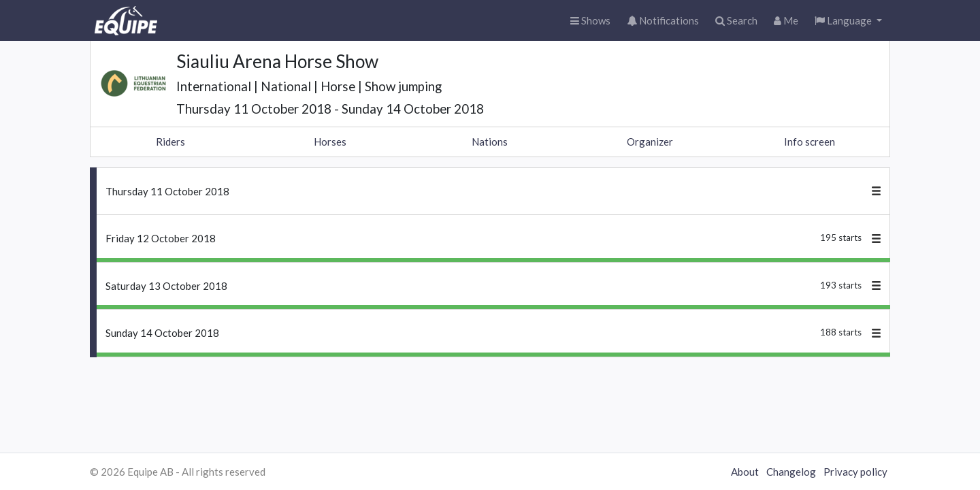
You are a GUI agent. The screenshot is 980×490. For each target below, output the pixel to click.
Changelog (791, 472)
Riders (170, 142)
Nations (490, 142)
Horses (330, 142)
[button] (848, 21)
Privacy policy (855, 472)
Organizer (650, 142)
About (745, 472)
